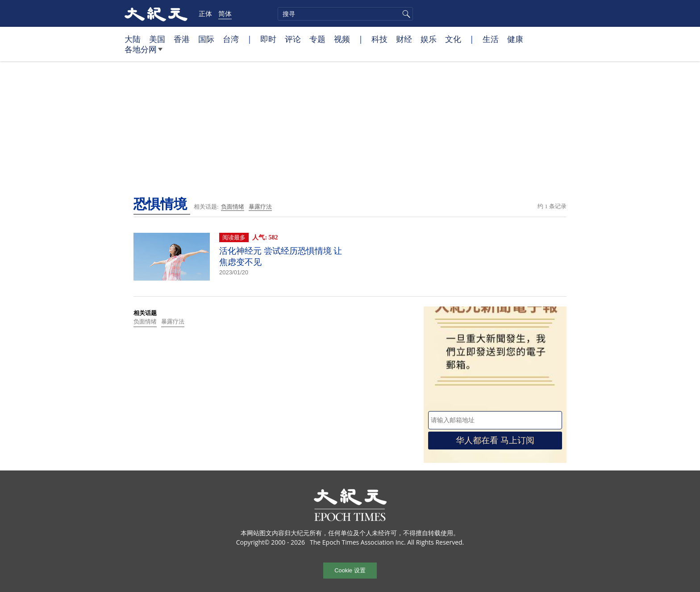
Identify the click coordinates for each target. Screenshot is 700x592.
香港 (182, 39)
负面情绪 (233, 207)
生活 (491, 39)
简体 (225, 13)
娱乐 (429, 39)
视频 (342, 39)
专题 (317, 39)
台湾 (231, 39)
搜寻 (405, 14)
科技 (379, 39)
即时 (268, 39)
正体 (205, 13)
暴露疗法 (260, 207)
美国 (157, 39)
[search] (345, 14)
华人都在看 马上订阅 (495, 440)
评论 (293, 39)
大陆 (133, 39)
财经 (404, 39)
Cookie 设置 (350, 570)
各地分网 (144, 53)
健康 (515, 39)
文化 (453, 39)
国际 (206, 39)
